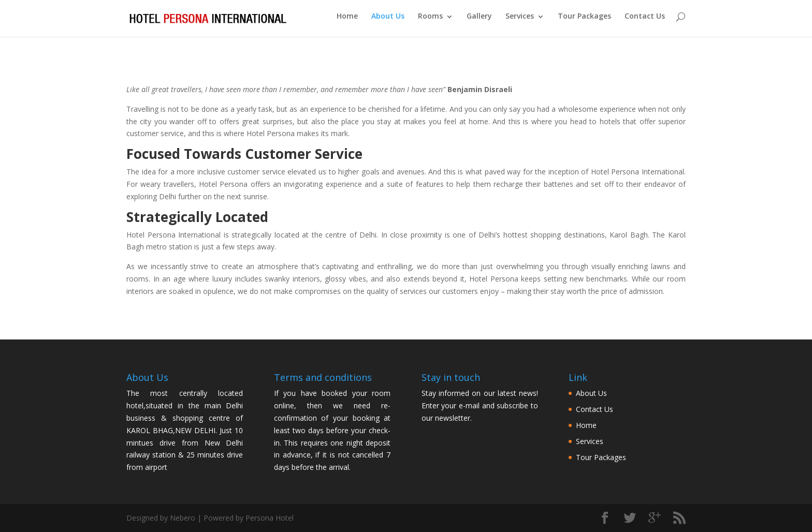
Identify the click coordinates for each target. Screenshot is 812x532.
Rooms (430, 21)
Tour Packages (584, 21)
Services (520, 21)
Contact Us (645, 21)
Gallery (479, 21)
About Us (388, 21)
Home (347, 21)
